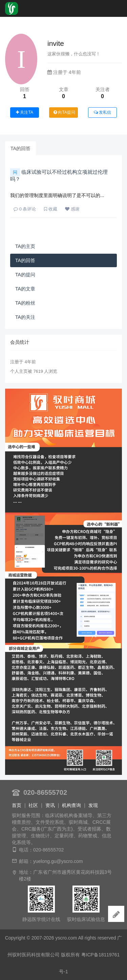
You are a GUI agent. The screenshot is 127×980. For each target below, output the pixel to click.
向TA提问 (64, 112)
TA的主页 (25, 246)
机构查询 (71, 805)
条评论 (25, 209)
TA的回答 (20, 148)
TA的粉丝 (25, 303)
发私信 (102, 112)
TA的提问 (25, 275)
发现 (93, 805)
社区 (33, 805)
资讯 (50, 805)
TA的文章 (25, 289)
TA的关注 (25, 317)
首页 (17, 805)
